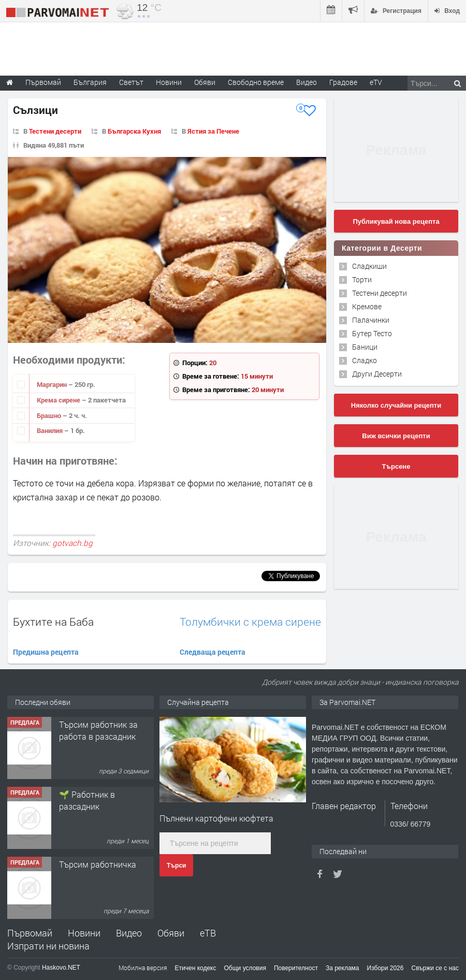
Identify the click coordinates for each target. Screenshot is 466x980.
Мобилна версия (143, 968)
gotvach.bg (72, 543)
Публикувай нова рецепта (396, 221)
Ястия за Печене (213, 131)
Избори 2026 (385, 968)
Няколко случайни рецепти (396, 405)
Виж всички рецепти (396, 436)
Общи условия (245, 968)
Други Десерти (377, 374)
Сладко (365, 360)
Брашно (50, 415)
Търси (176, 866)
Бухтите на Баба (53, 622)
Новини (169, 82)
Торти (362, 279)
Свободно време (256, 82)
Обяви (171, 933)
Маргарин (53, 384)
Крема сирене (59, 400)
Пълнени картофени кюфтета (216, 818)
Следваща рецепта (213, 652)
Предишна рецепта (46, 652)
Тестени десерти (55, 131)
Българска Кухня (134, 131)
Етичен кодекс (196, 968)
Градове (343, 82)
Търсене (396, 466)
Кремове (367, 306)
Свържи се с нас (435, 968)
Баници (365, 347)
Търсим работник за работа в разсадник (98, 730)
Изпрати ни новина (48, 946)
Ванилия (50, 430)
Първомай (30, 933)
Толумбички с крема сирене (250, 622)
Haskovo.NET (61, 968)
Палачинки (371, 320)
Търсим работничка (98, 864)
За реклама (343, 968)
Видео (129, 933)
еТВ (208, 933)
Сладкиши (369, 266)
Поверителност (296, 968)
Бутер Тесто (372, 333)
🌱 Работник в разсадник (87, 800)
